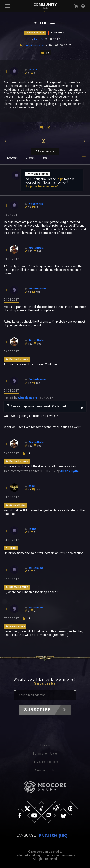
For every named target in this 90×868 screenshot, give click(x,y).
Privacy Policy (45, 762)
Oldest (30, 158)
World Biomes (38, 174)
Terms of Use (45, 754)
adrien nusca (35, 45)
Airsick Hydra (27, 398)
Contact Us (45, 770)
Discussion (58, 33)
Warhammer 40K (36, 33)
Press (45, 745)
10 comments (45, 151)
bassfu (39, 39)
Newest (12, 158)
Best (46, 158)
